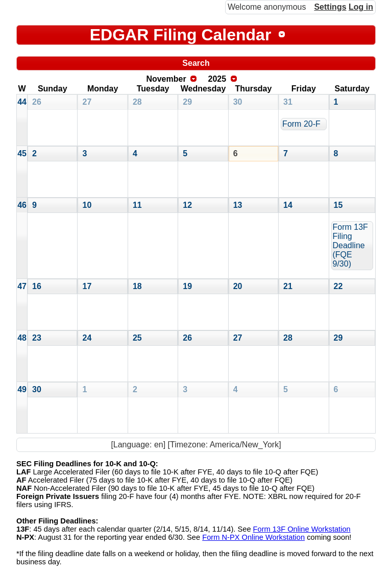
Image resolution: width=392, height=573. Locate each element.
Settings (330, 7)
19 (187, 286)
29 (187, 102)
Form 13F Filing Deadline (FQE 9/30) (350, 245)
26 (37, 102)
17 (87, 286)
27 (87, 102)
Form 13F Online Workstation (302, 529)
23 (37, 338)
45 (22, 153)
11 (137, 205)
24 (87, 338)
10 (87, 205)
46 (22, 205)
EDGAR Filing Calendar (181, 35)
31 (288, 102)
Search (196, 63)
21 (288, 286)
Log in (361, 7)
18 (137, 286)
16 (37, 286)
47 (22, 286)
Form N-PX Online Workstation (253, 537)
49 (22, 389)
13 (238, 205)
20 (238, 286)
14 (288, 205)
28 (137, 102)
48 (22, 338)
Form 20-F (301, 124)
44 (22, 102)
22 (338, 286)
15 (338, 205)
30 (238, 102)
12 (187, 205)
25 (137, 338)
